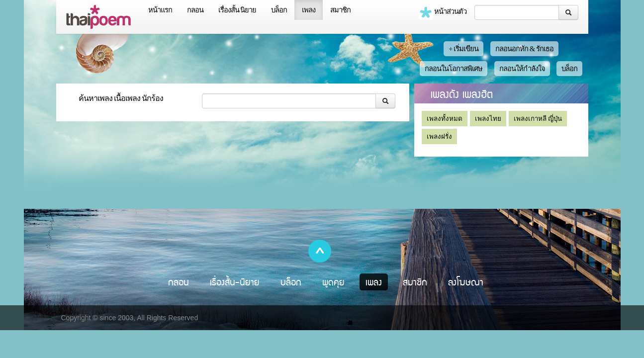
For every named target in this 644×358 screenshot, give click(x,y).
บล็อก (279, 10)
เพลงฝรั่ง (439, 136)
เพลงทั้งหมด (445, 119)
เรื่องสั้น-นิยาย (235, 282)
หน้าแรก (160, 10)
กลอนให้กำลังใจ (522, 69)
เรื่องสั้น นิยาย (237, 10)
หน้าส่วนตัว (443, 12)
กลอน (195, 10)
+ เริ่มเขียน (463, 49)
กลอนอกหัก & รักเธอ (524, 49)
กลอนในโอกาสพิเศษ (454, 69)
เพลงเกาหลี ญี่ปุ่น (538, 119)
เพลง (309, 10)
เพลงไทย (488, 119)
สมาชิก (340, 10)
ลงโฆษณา (466, 282)
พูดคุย (333, 282)
